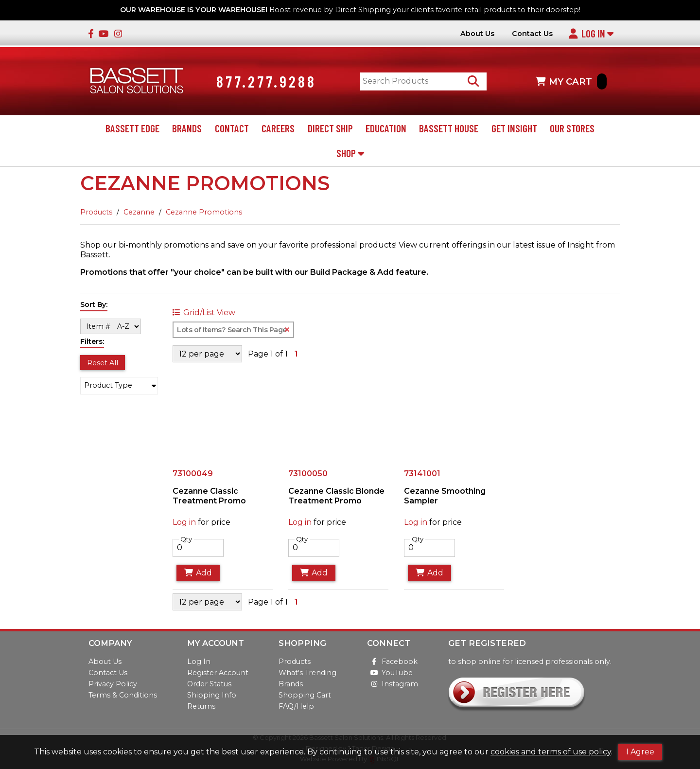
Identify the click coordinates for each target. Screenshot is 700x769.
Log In (591, 33)
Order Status (209, 684)
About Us (477, 34)
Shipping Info (212, 695)
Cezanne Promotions (204, 212)
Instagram (393, 684)
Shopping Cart (305, 695)
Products (96, 212)
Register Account (218, 673)
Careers (278, 128)
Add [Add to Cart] (198, 573)
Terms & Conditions (123, 695)
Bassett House (449, 128)
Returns (201, 706)
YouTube (390, 673)
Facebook (392, 662)
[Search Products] (473, 81)
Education (386, 128)
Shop (350, 153)
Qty (186, 539)
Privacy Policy (113, 684)
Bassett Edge (132, 128)
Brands (187, 128)
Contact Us (532, 34)
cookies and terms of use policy (551, 752)
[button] (119, 386)
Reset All (103, 363)
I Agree (640, 752)
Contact (232, 128)
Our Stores (572, 128)
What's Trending (307, 673)
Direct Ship (330, 128)
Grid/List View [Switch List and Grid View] (204, 313)
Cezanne (139, 212)
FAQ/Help (296, 706)
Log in (184, 522)
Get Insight (514, 128)
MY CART (571, 81)
